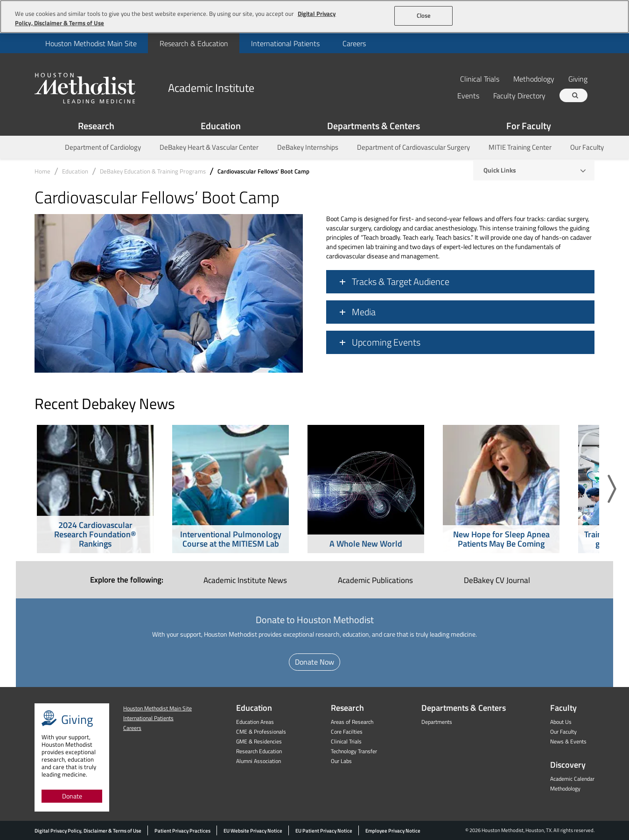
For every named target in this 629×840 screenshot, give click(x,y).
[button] (612, 489)
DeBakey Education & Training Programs (153, 171)
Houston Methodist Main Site (91, 43)
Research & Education (194, 43)
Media (364, 312)
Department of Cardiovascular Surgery (413, 147)
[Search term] (575, 95)
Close (424, 15)
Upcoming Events (386, 342)
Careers (354, 43)
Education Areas (255, 722)
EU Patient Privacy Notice (324, 831)
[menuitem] (91, 43)
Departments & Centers (374, 126)
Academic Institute (245, 580)
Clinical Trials (480, 79)
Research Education (259, 751)
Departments (437, 722)
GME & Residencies (259, 741)
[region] (314, 17)
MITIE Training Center (520, 147)
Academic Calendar (572, 779)
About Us (561, 722)
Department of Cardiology (103, 147)
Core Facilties (347, 732)
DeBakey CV (497, 580)
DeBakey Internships (308, 147)
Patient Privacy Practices (182, 831)
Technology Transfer (354, 751)
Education (221, 126)
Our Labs (341, 761)
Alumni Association (259, 761)
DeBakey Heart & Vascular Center (209, 147)
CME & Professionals (261, 732)
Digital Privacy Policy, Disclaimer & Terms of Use (88, 831)
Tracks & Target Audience (401, 282)
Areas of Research (352, 722)
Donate (72, 796)
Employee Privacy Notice (393, 831)
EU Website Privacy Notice (253, 831)
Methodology (534, 79)
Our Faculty (587, 147)
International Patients (285, 43)
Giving (578, 79)
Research (96, 126)
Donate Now (314, 662)
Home (42, 171)
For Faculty (529, 126)
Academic (375, 580)
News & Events (568, 741)
